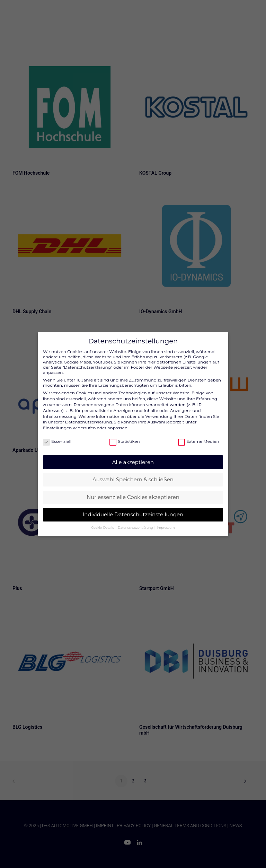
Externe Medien (199, 435)
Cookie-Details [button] (103, 522)
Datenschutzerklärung (88, 416)
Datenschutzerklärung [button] (136, 522)
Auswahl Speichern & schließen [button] (133, 474)
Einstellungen (57, 422)
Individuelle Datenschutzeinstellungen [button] (133, 508)
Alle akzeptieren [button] (133, 456)
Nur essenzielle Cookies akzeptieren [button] (133, 491)
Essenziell (57, 435)
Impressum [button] (166, 522)
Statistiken (125, 435)
